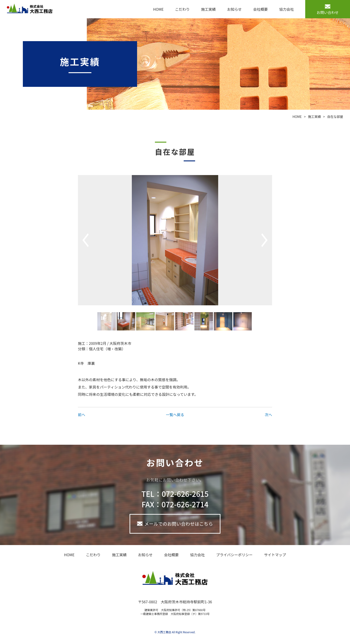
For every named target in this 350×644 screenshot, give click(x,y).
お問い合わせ (328, 12)
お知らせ (234, 9)
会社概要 (260, 9)
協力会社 (286, 9)
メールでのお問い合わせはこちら (179, 524)
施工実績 (208, 9)
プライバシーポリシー (234, 555)
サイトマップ (275, 555)
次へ (268, 415)
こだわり (182, 9)
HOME (158, 9)
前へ (82, 415)
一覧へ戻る (175, 415)
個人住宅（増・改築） (107, 349)
